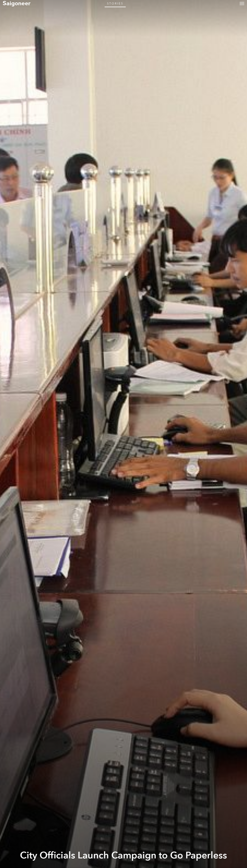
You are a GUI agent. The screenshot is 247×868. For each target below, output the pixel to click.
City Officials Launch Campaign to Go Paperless (123, 855)
